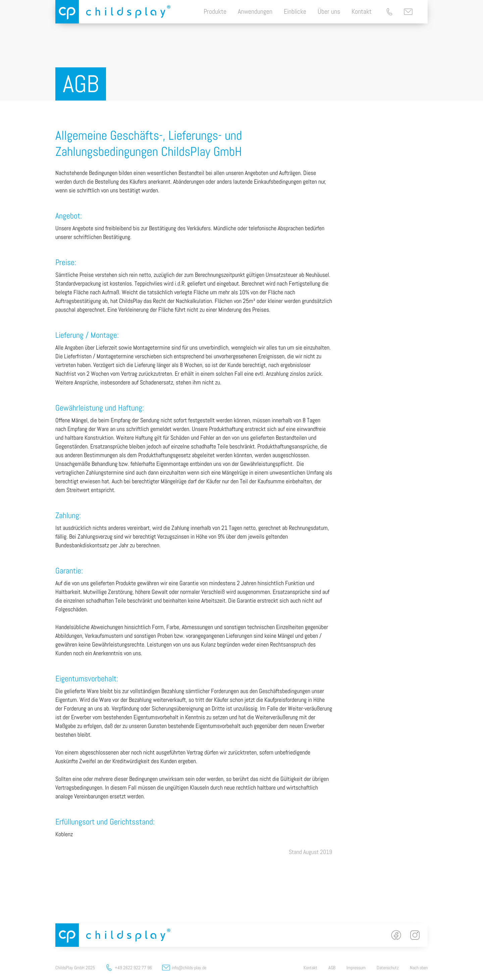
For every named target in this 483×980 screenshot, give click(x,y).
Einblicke (295, 11)
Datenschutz (388, 968)
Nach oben (419, 968)
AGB (332, 968)
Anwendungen (255, 11)
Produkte (215, 11)
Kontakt (362, 11)
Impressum (356, 968)
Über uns (329, 11)
